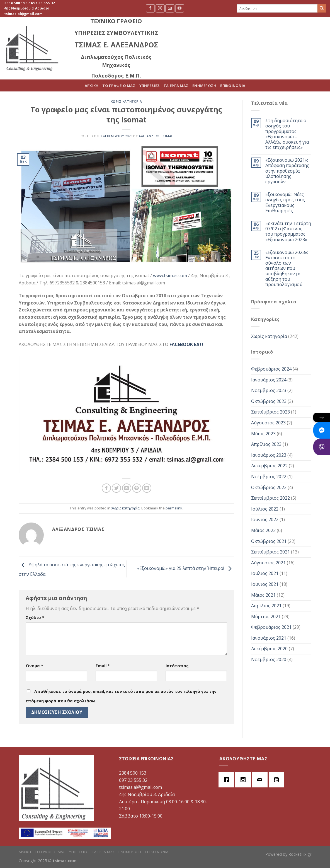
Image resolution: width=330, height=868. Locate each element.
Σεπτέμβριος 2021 (270, 552)
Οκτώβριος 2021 (269, 541)
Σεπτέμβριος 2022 (270, 498)
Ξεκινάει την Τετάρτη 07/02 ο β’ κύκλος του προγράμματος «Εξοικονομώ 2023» (288, 232)
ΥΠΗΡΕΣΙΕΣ (223, 43)
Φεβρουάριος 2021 (271, 627)
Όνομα (34, 666)
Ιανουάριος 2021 (269, 638)
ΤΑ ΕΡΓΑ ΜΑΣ (249, 43)
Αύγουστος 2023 (268, 423)
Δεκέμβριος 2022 (269, 466)
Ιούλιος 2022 (265, 509)
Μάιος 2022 (263, 530)
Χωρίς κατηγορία (126, 101)
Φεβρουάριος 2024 (271, 369)
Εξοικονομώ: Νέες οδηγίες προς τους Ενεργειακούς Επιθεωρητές (285, 203)
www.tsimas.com (170, 275)
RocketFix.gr (300, 854)
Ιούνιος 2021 (265, 584)
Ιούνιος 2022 (265, 519)
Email (103, 666)
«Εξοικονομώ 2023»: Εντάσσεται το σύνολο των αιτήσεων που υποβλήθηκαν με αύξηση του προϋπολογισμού (287, 269)
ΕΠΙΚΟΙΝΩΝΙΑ (306, 43)
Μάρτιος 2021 (266, 616)
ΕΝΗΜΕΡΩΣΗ (278, 43)
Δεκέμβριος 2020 (269, 649)
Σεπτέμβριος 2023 (270, 412)
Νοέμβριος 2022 (269, 477)
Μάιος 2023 (263, 434)
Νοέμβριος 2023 (269, 390)
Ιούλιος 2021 (265, 573)
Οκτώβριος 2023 (269, 401)
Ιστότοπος (177, 666)
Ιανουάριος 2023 (269, 455)
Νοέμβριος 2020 (269, 659)
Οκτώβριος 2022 (269, 487)
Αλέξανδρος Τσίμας (156, 136)
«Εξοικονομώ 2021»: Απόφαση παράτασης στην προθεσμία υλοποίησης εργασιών (287, 171)
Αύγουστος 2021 (268, 563)
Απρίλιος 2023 (266, 444)
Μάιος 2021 (263, 595)
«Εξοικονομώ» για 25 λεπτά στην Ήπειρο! (186, 569)
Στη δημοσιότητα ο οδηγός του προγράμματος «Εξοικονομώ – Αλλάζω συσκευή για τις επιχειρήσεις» (287, 134)
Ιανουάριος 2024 (269, 380)
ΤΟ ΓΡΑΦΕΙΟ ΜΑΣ (192, 43)
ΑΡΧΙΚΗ (165, 43)
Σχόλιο (35, 617)
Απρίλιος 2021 (266, 606)
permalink (174, 508)
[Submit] (322, 8)
